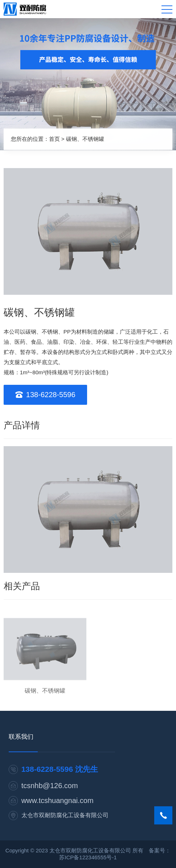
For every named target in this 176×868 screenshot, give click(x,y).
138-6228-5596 (51, 395)
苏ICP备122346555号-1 (88, 857)
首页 (54, 138)
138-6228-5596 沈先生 (60, 769)
